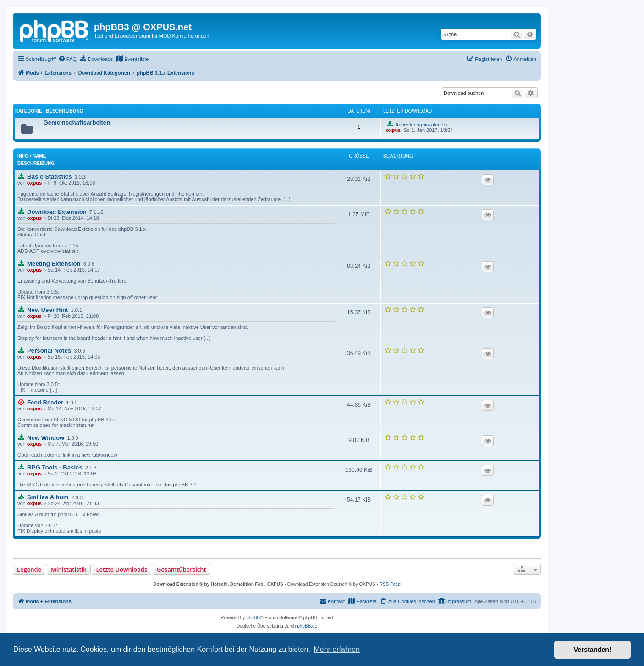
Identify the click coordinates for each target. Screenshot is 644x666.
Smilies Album (48, 497)
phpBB (253, 618)
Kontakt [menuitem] (332, 601)
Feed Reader (45, 402)
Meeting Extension (54, 264)
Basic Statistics (50, 177)
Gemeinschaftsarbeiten (77, 123)
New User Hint (47, 310)
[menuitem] (67, 59)
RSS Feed (390, 584)
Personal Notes (49, 351)
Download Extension (57, 212)
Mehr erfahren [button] (337, 649)
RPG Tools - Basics (55, 467)
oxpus (34, 183)
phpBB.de (307, 626)
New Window (46, 438)
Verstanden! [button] (593, 650)
